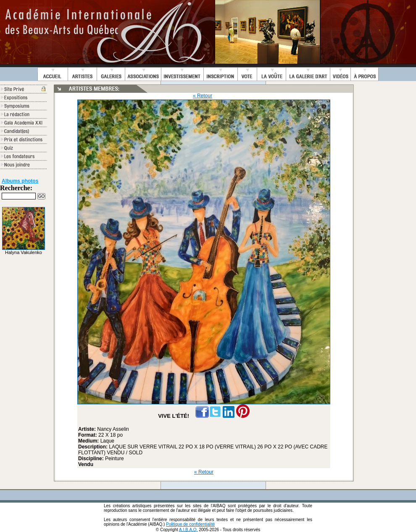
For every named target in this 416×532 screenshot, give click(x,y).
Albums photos (20, 181)
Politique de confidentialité (190, 524)
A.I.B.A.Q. (188, 530)
